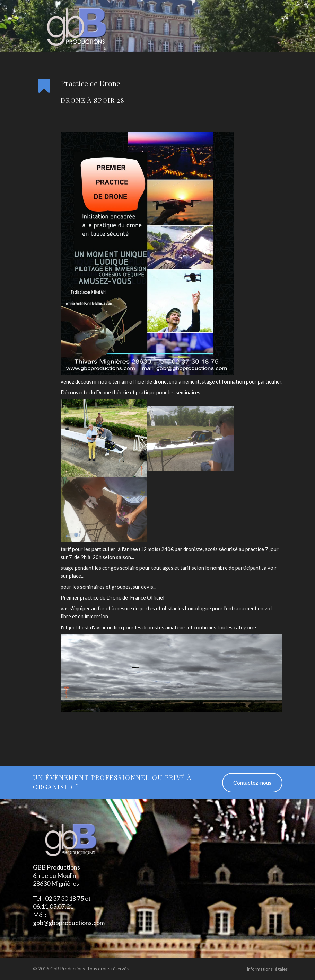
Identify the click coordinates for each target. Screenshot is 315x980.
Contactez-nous (252, 783)
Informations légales (267, 969)
